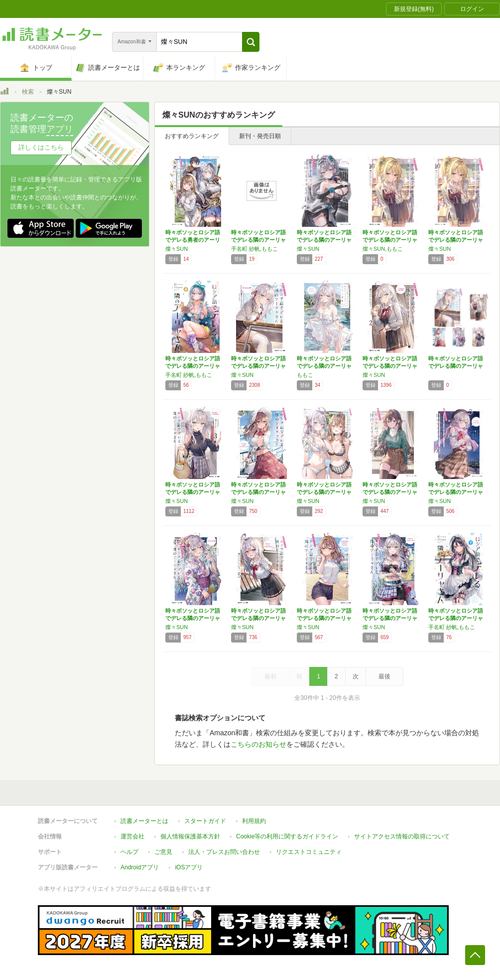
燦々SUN (177, 249)
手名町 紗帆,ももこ (254, 249)
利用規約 (254, 821)
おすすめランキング (192, 136)
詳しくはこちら (41, 147)
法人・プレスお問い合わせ (224, 852)
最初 (270, 676)
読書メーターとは (144, 821)
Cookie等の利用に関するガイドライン (287, 836)
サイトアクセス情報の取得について (402, 836)
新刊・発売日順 (260, 136)
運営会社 (132, 836)
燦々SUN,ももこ (383, 249)
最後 (384, 676)
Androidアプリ (140, 867)
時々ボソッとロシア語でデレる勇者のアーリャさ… (193, 240)
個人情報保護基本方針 (190, 836)
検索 (28, 92)
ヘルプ (129, 852)
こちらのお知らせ (258, 744)
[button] (251, 42)
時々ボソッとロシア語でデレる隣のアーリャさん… (258, 240)
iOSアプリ (189, 867)
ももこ (305, 375)
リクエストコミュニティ (309, 852)
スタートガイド (205, 821)
